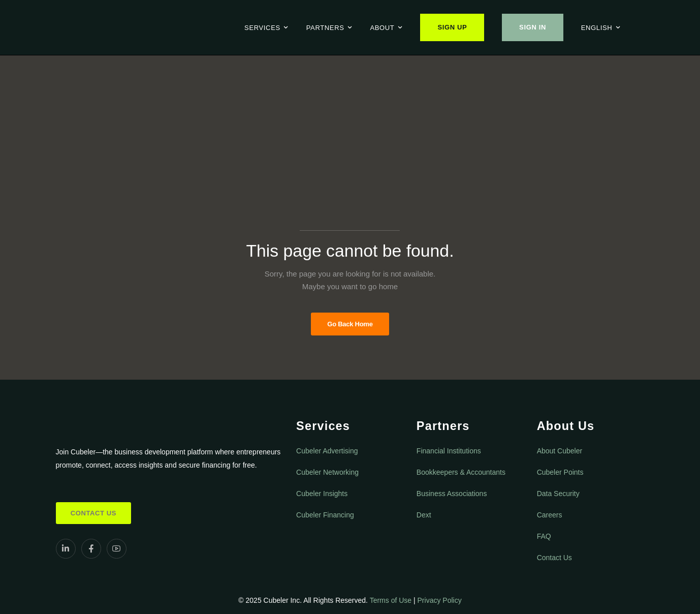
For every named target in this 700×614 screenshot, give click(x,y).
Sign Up (452, 27)
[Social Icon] (66, 549)
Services (262, 28)
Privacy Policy (440, 600)
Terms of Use (391, 600)
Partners (325, 28)
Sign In (533, 27)
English (597, 28)
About (382, 28)
